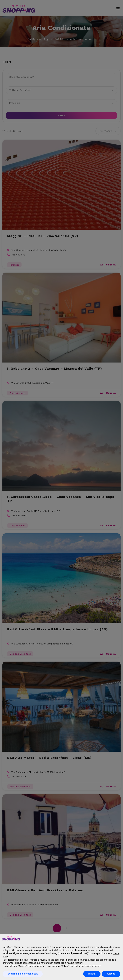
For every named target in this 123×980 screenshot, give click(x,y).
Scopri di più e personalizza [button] (23, 974)
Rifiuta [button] (92, 974)
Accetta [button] (111, 974)
